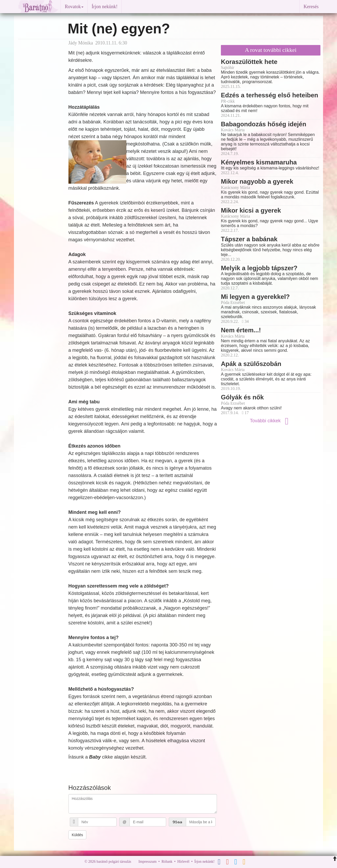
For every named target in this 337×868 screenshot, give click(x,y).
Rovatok (74, 7)
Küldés (78, 835)
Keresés (311, 7)
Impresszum (147, 862)
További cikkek (271, 421)
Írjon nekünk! (105, 7)
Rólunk (167, 862)
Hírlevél (184, 862)
